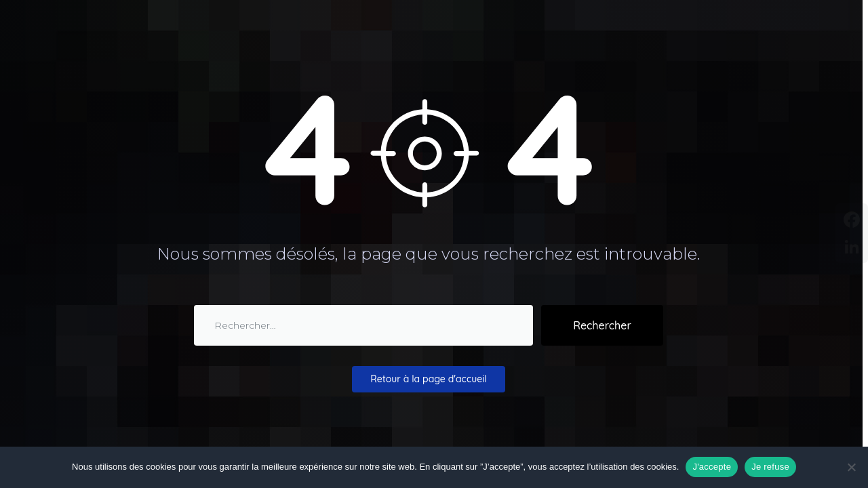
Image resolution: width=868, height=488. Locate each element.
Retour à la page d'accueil (428, 379)
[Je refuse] (851, 467)
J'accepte (712, 467)
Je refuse (770, 467)
